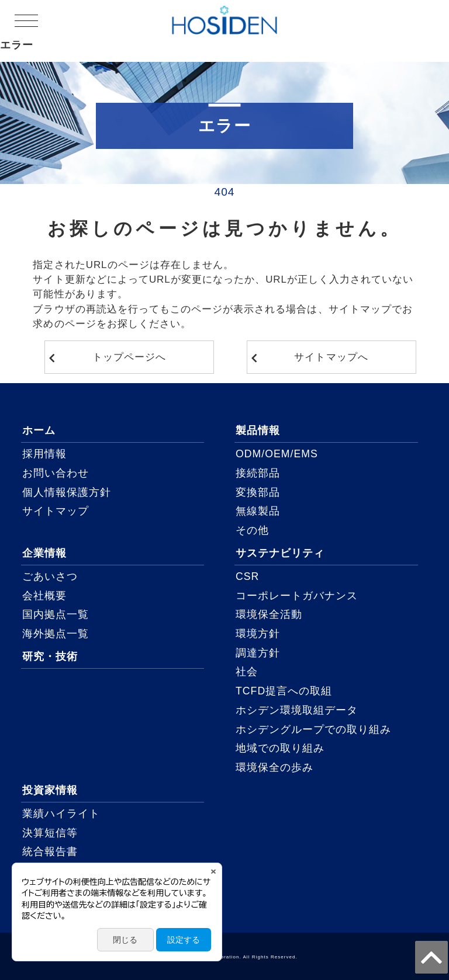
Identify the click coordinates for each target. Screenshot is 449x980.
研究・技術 (50, 656)
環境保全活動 (269, 614)
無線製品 (258, 511)
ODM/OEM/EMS (277, 454)
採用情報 (44, 454)
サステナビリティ (280, 553)
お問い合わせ (56, 473)
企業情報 (44, 553)
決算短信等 (50, 833)
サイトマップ (56, 511)
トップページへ (129, 357)
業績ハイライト (61, 814)
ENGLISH (408, 34)
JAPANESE (408, 20)
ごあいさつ (50, 576)
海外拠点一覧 (56, 634)
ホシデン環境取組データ (297, 710)
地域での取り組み (280, 748)
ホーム (39, 430)
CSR (247, 576)
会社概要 (44, 596)
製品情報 (258, 430)
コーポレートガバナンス (297, 596)
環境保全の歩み (274, 767)
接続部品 (258, 473)
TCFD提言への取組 (284, 691)
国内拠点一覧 (56, 614)
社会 (247, 672)
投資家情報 (50, 790)
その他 (252, 530)
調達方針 (258, 653)
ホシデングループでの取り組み (314, 729)
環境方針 (258, 634)
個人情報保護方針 (67, 492)
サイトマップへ (331, 357)
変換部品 (258, 492)
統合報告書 (50, 852)
